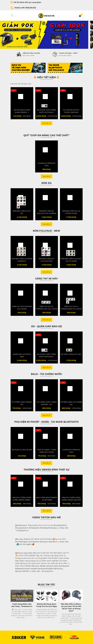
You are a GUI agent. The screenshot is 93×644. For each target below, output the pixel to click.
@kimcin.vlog (21, 553)
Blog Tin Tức (46, 585)
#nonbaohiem (60, 525)
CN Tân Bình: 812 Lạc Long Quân (27, 2)
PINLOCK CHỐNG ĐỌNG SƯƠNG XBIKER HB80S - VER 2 (22, 500)
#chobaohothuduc (48, 528)
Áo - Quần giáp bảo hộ (46, 326)
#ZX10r (26, 571)
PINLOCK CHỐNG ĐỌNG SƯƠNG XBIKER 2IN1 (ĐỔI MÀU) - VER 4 (71, 500)
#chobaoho (34, 528)
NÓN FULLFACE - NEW (47, 231)
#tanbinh (53, 542)
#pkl (56, 566)
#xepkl (34, 569)
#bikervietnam (47, 566)
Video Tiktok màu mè (46, 517)
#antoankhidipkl (46, 569)
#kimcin (36, 566)
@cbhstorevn (21, 525)
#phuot (19, 571)
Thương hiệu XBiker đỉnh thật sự (47, 470)
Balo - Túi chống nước (47, 374)
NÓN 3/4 (47, 183)
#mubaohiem (22, 528)
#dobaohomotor (23, 569)
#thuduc (44, 542)
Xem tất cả (46, 123)
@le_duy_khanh (23, 539)
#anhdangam (22, 542)
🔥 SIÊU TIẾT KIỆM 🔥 (46, 77)
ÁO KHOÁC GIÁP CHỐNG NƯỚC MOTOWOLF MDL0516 (46, 112)
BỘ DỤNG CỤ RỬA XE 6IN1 (22, 450)
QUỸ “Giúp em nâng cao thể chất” (46, 135)
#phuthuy (58, 569)
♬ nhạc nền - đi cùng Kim (41, 571)
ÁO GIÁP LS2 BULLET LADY (71, 354)
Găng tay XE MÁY (46, 279)
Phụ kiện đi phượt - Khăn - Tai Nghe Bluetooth (46, 422)
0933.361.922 (31, 8)
